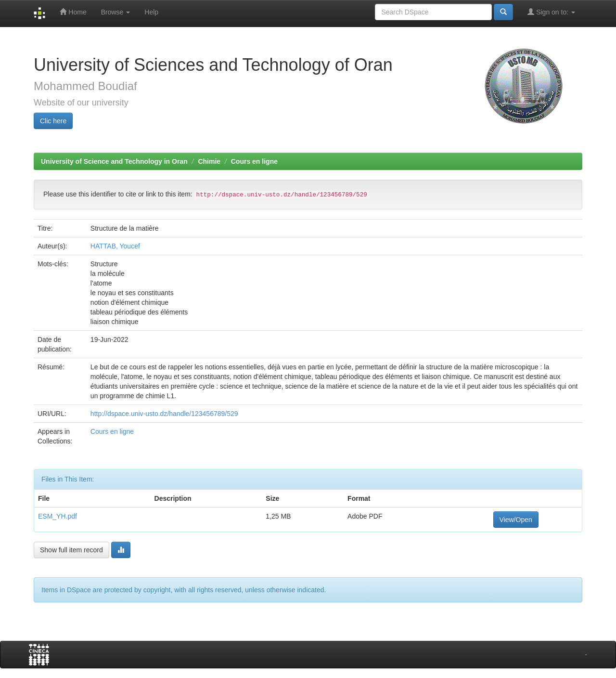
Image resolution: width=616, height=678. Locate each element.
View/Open (516, 520)
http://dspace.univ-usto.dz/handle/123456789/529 (164, 414)
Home (73, 12)
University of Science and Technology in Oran (114, 161)
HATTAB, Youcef (115, 246)
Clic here (53, 121)
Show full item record (71, 550)
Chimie (209, 161)
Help (151, 12)
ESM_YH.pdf (58, 516)
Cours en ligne (254, 161)
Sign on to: (551, 12)
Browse (116, 12)
